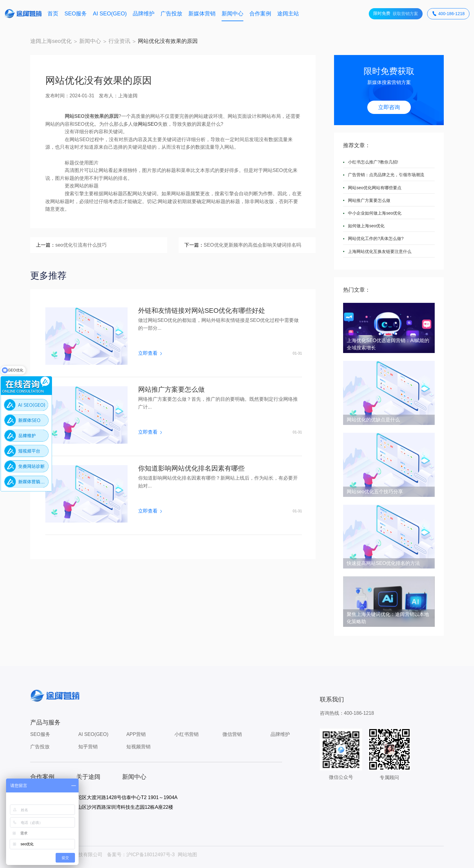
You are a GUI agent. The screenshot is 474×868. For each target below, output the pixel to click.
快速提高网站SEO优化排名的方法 (383, 563)
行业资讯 (119, 41)
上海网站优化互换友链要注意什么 (380, 251)
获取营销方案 (396, 14)
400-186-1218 (448, 14)
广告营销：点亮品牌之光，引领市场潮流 (386, 175)
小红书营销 (187, 734)
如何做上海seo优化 (366, 226)
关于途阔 (88, 777)
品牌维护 (144, 14)
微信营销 (232, 734)
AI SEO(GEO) (110, 14)
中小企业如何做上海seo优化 (375, 213)
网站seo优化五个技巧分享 (375, 492)
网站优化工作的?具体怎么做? (376, 238)
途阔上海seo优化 (51, 41)
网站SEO (148, 124)
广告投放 (171, 14)
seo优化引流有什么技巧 (81, 245)
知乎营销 (88, 747)
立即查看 (150, 353)
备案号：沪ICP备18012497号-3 (141, 855)
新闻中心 (232, 14)
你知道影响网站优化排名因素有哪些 (191, 468)
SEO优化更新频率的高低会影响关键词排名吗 (252, 245)
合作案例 (260, 14)
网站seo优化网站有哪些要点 (375, 188)
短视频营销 (138, 747)
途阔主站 (288, 14)
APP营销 (136, 734)
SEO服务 (76, 14)
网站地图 (187, 855)
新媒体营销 (202, 14)
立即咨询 (389, 107)
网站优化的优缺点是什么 (373, 420)
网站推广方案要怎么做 (171, 390)
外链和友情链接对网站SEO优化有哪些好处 (202, 311)
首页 (53, 14)
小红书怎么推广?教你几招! (373, 162)
